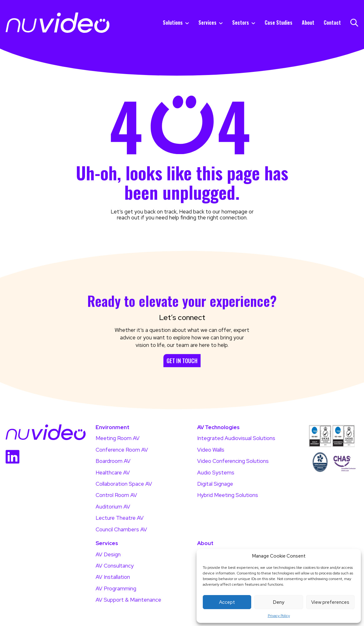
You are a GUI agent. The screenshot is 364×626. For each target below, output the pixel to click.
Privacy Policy (279, 616)
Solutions (173, 23)
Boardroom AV (113, 461)
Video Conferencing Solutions (233, 461)
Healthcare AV (113, 473)
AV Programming (116, 588)
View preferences (330, 602)
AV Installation (113, 577)
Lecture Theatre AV (120, 518)
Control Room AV (116, 495)
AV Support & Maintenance (128, 600)
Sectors (241, 23)
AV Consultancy (115, 566)
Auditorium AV (113, 507)
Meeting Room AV (118, 438)
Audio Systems (216, 473)
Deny (279, 602)
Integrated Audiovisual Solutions (236, 438)
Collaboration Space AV (124, 484)
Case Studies (279, 23)
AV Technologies (218, 427)
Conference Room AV (122, 450)
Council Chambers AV (121, 529)
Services (207, 23)
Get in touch (182, 376)
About (308, 23)
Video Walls (211, 450)
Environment (112, 427)
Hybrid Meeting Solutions (228, 495)
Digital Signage (215, 484)
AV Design (108, 554)
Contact (332, 23)
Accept (227, 602)
